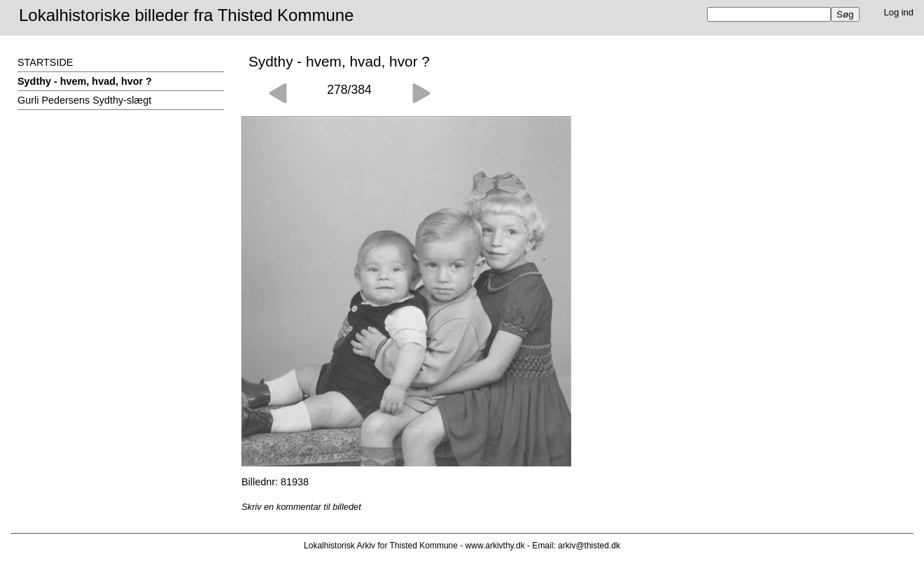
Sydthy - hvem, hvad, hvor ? (85, 81)
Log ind (899, 12)
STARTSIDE (45, 62)
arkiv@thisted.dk (589, 546)
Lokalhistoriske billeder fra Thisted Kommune (186, 15)
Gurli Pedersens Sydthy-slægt (84, 100)
